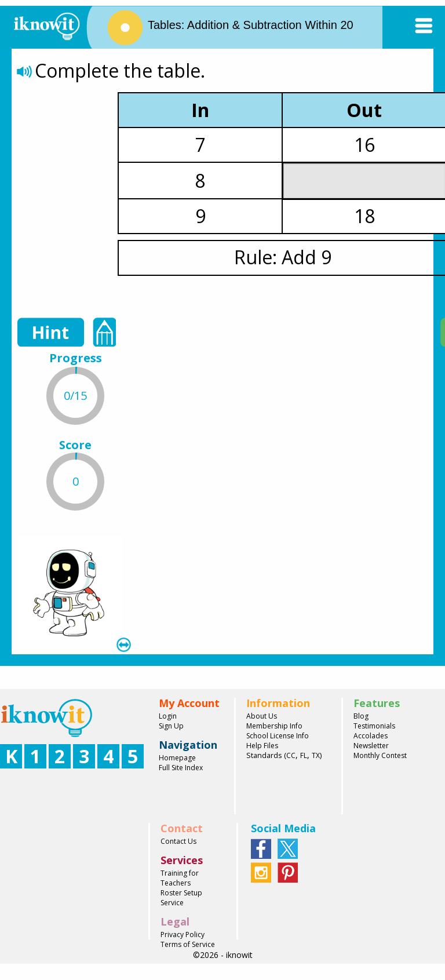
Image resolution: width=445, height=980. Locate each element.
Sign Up (171, 726)
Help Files (262, 746)
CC (291, 755)
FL (304, 755)
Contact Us (178, 841)
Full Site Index (181, 768)
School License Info (278, 736)
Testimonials (374, 726)
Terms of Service (188, 944)
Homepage (177, 758)
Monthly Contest (380, 755)
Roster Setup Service (181, 898)
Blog (361, 716)
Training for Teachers (180, 878)
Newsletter (371, 746)
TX (316, 755)
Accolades (371, 736)
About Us (262, 716)
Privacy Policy (183, 935)
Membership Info (274, 726)
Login (168, 716)
